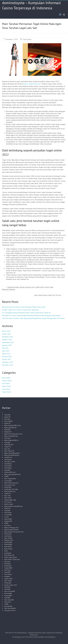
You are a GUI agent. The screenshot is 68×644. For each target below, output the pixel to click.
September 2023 (8, 342)
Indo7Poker (8, 464)
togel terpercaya (10, 491)
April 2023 (6, 351)
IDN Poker (8, 564)
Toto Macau (8, 574)
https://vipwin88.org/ (11, 436)
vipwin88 (7, 442)
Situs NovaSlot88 (10, 608)
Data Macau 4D (9, 555)
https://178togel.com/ (11, 528)
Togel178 (7, 447)
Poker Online (7, 386)
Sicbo (6, 551)
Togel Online (27, 39)
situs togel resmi (10, 485)
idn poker (7, 419)
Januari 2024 (6, 334)
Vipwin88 (7, 415)
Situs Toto (7, 496)
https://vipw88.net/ (10, 428)
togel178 (7, 417)
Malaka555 (8, 432)
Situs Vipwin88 (9, 600)
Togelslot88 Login (10, 500)
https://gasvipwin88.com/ (12, 474)
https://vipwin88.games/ (12, 453)
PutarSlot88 (8, 542)
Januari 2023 (6, 359)
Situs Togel (8, 581)
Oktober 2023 (7, 340)
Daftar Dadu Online (11, 557)
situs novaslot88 (10, 591)
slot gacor (8, 525)
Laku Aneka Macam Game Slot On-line (49, 295)
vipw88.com (8, 457)
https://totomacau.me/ (11, 483)
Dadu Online (8, 549)
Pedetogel (8, 583)
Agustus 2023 (7, 345)
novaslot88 (8, 481)
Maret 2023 (6, 354)
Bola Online (6, 378)
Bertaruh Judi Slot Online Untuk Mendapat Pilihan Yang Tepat (24, 307)
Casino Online (7, 381)
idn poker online (10, 462)
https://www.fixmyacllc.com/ (13, 434)
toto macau (8, 502)
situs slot (7, 449)
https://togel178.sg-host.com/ (14, 532)
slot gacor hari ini (10, 610)
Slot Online (6, 389)
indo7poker (8, 459)
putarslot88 (8, 519)
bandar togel (9, 504)
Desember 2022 (8, 362)
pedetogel (8, 487)
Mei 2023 (5, 348)
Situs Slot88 (8, 538)
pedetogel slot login (11, 489)
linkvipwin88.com (10, 472)
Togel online (8, 579)
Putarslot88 (8, 593)
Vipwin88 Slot (9, 444)
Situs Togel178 (9, 451)
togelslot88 (8, 521)
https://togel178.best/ (11, 530)
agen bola (8, 602)
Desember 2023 (8, 337)
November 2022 (8, 365)
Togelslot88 (8, 568)
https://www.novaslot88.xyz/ (14, 506)
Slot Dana (7, 438)
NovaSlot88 (8, 606)
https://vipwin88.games (12, 455)
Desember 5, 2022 (12, 39)
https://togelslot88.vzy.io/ (13, 425)
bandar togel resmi (11, 585)
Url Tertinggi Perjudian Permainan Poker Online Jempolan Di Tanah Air (26, 313)
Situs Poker (8, 498)
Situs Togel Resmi (10, 479)
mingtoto (7, 576)
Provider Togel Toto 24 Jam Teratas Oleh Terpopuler (20, 310)
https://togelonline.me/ (32, 84)
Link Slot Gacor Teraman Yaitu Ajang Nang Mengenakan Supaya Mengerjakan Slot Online (33, 318)
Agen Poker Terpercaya (12, 559)
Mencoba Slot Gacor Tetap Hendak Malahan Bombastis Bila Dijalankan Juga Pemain (31, 315)
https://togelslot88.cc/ (11, 440)
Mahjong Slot (9, 540)
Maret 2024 (6, 331)
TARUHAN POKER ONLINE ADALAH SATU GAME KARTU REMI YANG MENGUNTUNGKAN (28, 289)
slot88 (6, 476)
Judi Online (6, 383)
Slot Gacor (8, 570)
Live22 (7, 517)
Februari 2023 (7, 357)
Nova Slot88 (8, 421)
